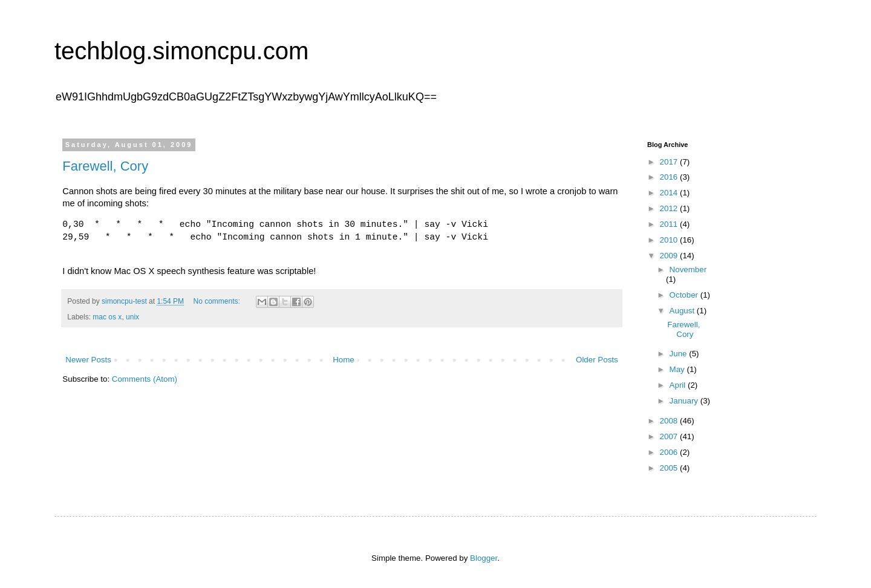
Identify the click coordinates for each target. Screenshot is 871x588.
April (679, 385)
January (685, 401)
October (685, 295)
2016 (670, 177)
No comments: (217, 301)
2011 (670, 224)
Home (344, 360)
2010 (670, 240)
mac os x (107, 317)
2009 (670, 256)
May (678, 369)
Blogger (484, 558)
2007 (670, 436)
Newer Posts (88, 360)
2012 (670, 208)
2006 (670, 452)
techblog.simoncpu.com (181, 51)
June (680, 354)
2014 (670, 193)
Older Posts (597, 360)
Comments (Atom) (145, 379)
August (683, 311)
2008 (670, 421)
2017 (670, 162)
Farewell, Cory (105, 166)
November (688, 269)
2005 (670, 468)
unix (132, 317)
